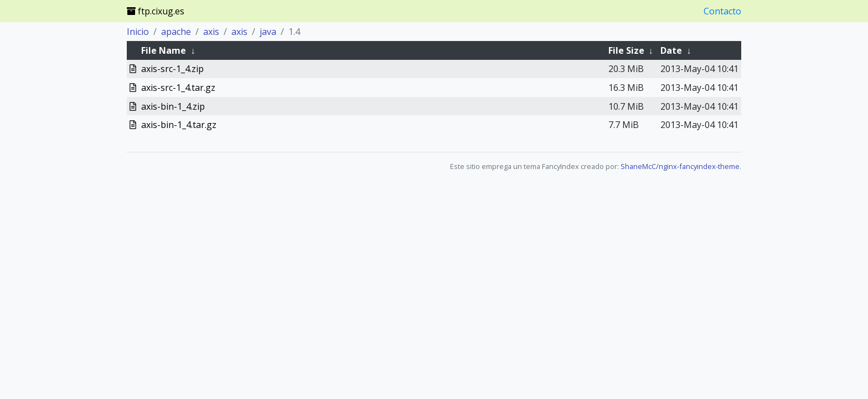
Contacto (722, 11)
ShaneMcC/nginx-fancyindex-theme (680, 166)
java (268, 32)
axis (211, 32)
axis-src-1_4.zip (172, 69)
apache (176, 32)
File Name (164, 50)
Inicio (138, 32)
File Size (626, 50)
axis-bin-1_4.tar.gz (179, 125)
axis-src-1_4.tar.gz (178, 88)
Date (671, 50)
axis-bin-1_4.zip (173, 106)
